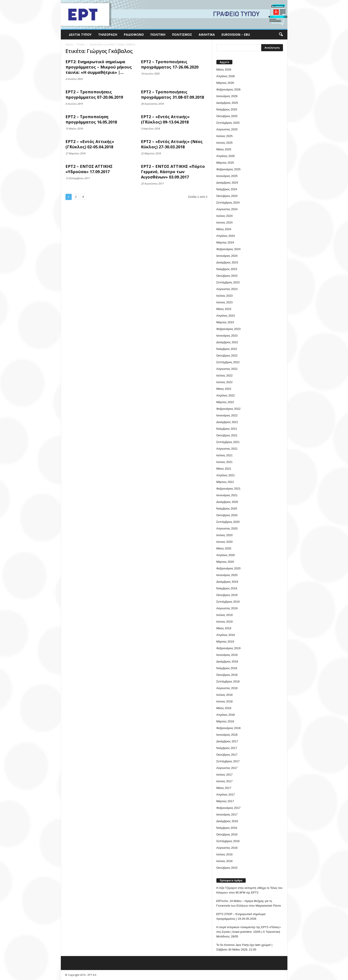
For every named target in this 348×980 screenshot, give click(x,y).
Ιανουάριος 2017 (227, 814)
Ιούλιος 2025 (224, 136)
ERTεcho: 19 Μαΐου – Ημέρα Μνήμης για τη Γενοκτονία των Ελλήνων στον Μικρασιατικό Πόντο (249, 903)
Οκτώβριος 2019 (227, 595)
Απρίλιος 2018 (226, 715)
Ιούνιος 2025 (224, 143)
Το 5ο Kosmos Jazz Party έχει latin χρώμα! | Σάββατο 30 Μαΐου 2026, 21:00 (244, 947)
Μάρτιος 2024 (225, 242)
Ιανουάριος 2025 (227, 176)
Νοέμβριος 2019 (227, 588)
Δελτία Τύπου (80, 34)
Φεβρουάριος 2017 (228, 808)
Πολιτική (158, 34)
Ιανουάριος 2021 (227, 495)
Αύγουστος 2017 (227, 768)
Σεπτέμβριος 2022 (228, 362)
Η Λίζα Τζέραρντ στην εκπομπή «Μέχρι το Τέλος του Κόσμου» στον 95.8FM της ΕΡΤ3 (249, 890)
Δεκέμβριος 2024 (227, 183)
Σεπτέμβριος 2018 (228, 681)
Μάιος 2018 (224, 708)
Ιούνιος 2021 (224, 462)
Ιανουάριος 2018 (227, 735)
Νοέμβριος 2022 (227, 349)
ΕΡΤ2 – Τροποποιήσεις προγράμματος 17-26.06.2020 (170, 64)
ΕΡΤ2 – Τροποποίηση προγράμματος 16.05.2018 (91, 119)
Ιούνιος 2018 (224, 701)
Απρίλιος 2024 (226, 236)
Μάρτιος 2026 (225, 83)
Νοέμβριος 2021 (227, 429)
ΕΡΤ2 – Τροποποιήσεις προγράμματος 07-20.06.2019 (94, 94)
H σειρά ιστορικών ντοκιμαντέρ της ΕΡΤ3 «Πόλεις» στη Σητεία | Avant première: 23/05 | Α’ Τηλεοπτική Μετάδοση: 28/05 (249, 932)
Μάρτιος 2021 (225, 482)
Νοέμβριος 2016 (227, 828)
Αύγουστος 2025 (227, 129)
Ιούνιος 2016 (224, 861)
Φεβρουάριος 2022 (228, 409)
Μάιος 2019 (224, 628)
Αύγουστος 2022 (227, 369)
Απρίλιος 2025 (226, 156)
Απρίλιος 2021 (226, 475)
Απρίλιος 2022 (226, 395)
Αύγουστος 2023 (227, 289)
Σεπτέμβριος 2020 (228, 522)
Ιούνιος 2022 (224, 382)
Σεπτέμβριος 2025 (228, 123)
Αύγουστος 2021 (227, 449)
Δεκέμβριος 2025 (227, 103)
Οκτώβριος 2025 (227, 116)
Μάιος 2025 (224, 149)
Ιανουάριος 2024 (227, 256)
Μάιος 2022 (224, 389)
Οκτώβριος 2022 (227, 356)
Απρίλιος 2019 (226, 635)
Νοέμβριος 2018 (227, 668)
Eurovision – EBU (236, 34)
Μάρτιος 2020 (225, 562)
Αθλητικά (207, 34)
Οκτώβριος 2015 (227, 868)
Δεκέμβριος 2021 (227, 422)
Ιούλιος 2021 (224, 455)
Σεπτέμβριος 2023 (228, 282)
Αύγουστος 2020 (227, 528)
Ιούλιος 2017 (224, 775)
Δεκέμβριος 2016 (227, 821)
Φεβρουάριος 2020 (228, 568)
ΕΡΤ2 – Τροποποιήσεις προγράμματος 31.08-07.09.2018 (172, 94)
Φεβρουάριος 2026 (228, 89)
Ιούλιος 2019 (224, 615)
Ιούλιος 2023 (224, 296)
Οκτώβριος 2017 (227, 755)
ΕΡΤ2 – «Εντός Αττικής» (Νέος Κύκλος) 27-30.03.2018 (172, 144)
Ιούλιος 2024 (224, 216)
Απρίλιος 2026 (226, 76)
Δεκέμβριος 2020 (227, 502)
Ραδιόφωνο (134, 34)
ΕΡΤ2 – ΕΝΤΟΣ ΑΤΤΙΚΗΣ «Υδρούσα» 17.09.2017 (89, 169)
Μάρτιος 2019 (225, 642)
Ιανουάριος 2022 (227, 415)
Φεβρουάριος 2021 (228, 489)
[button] (281, 35)
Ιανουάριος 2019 (227, 655)
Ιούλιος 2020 (224, 535)
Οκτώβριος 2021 (227, 435)
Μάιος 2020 (224, 548)
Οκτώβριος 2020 (227, 515)
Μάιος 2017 (224, 788)
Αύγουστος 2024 (227, 209)
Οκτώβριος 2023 (227, 276)
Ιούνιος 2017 (224, 781)
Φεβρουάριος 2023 (228, 329)
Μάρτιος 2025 (225, 163)
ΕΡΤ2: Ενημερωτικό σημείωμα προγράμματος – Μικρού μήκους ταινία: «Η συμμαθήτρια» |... (99, 67)
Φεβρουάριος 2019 (228, 648)
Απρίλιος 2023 (226, 316)
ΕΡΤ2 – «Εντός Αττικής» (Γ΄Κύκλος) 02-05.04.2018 (90, 144)
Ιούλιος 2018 (224, 695)
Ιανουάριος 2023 (227, 336)
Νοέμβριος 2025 (227, 109)
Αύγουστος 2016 (227, 848)
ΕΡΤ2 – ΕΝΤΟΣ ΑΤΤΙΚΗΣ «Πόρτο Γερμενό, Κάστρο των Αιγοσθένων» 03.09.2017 (173, 172)
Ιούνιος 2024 (224, 222)
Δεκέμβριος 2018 (227, 661)
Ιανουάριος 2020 (227, 575)
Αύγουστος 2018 (227, 688)
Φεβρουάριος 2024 (228, 249)
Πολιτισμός (182, 34)
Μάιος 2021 (224, 469)
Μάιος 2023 (224, 309)
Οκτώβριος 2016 (227, 834)
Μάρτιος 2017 (225, 801)
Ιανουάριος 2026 (227, 96)
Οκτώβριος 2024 (227, 196)
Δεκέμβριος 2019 (227, 582)
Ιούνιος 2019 (224, 622)
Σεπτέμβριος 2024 (228, 203)
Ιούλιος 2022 (224, 375)
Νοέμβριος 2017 (227, 748)
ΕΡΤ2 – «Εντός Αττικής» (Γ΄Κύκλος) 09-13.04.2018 (165, 119)
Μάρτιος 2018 (225, 721)
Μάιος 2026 (224, 70)
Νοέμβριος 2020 (227, 509)
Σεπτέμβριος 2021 (228, 442)
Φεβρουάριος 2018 (228, 728)
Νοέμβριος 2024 (227, 189)
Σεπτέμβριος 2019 (228, 602)
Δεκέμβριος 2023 (227, 262)
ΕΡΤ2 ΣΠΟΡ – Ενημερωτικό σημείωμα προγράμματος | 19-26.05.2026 (241, 916)
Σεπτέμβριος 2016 (228, 841)
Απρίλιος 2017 (226, 795)
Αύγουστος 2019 (227, 608)
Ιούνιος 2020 (224, 542)
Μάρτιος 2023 (225, 322)
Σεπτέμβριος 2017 (228, 761)
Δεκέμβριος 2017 (227, 741)
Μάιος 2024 (224, 229)
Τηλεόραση (108, 34)
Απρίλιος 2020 (226, 555)
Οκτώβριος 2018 (227, 675)
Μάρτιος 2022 (225, 402)
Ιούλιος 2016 (224, 854)
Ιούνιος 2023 (224, 302)
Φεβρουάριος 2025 (228, 169)
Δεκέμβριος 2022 (227, 342)
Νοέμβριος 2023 (227, 269)
